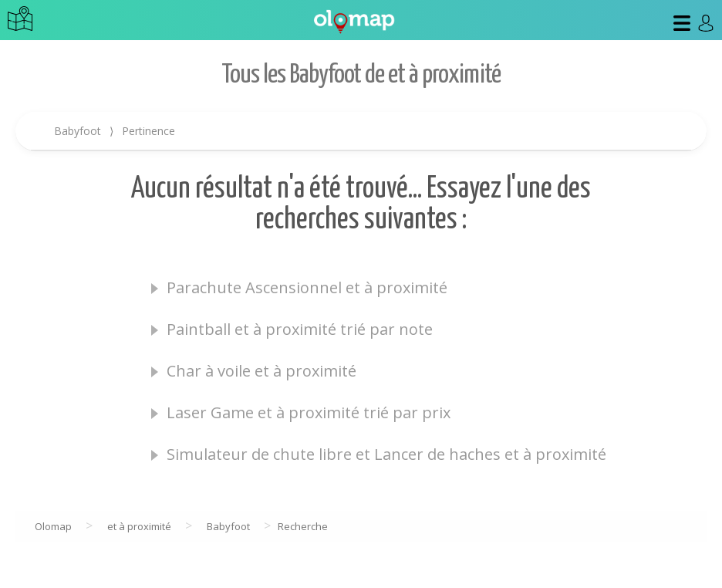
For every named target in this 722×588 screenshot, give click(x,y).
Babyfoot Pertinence (115, 131)
